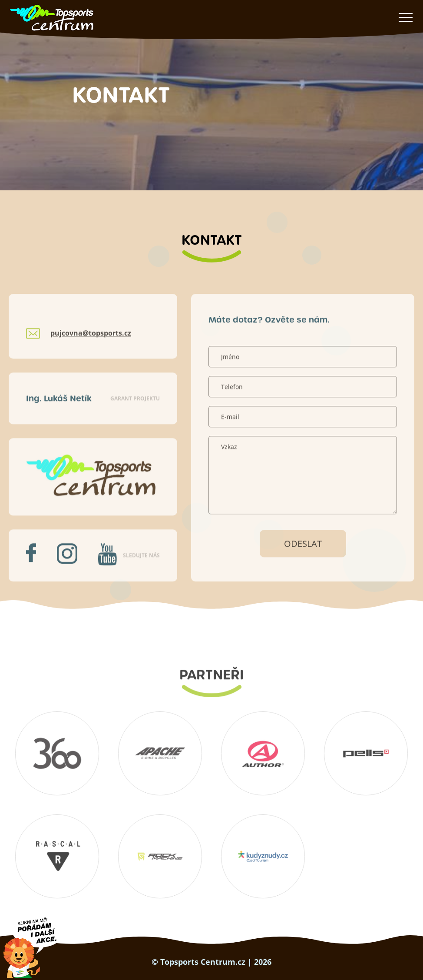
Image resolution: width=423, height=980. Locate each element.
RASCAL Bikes (57, 856)
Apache (160, 753)
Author (263, 753)
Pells (366, 753)
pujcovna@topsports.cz (91, 352)
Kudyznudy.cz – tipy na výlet (263, 856)
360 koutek (57, 753)
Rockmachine (160, 856)
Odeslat (303, 563)
